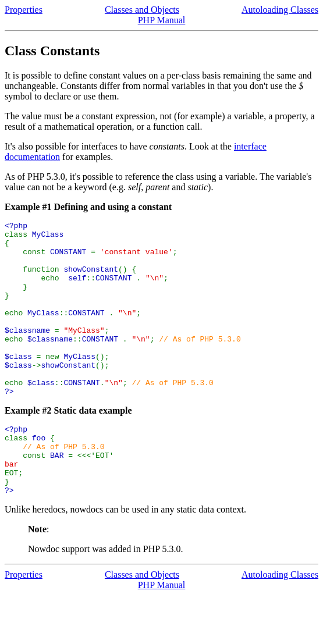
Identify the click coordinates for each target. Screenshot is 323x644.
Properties (24, 10)
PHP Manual (162, 20)
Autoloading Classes (280, 10)
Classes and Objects (142, 10)
